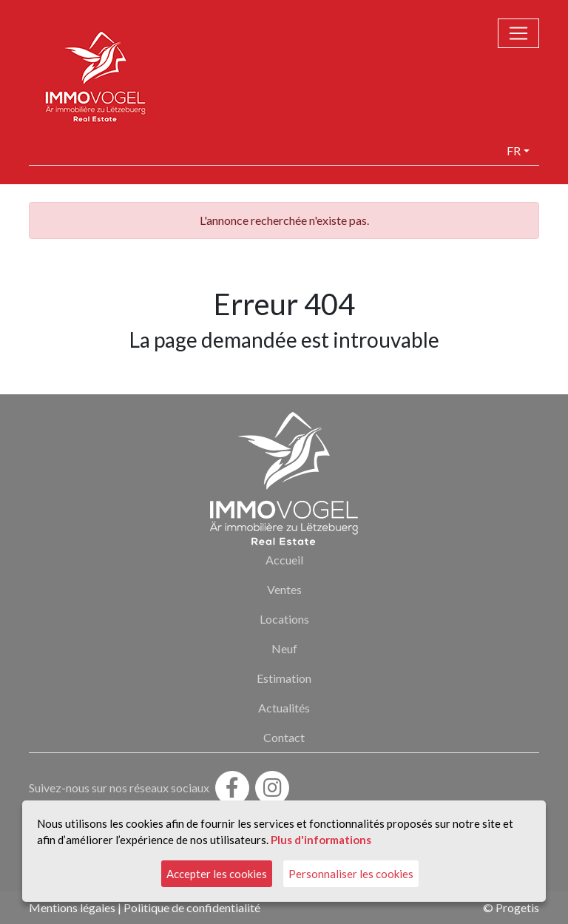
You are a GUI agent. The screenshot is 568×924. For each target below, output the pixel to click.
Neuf (284, 648)
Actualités (284, 708)
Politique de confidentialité (192, 907)
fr (514, 151)
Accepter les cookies (217, 874)
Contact (284, 737)
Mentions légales (72, 907)
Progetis (517, 907)
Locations (284, 619)
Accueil (284, 560)
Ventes (284, 589)
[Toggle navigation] (518, 33)
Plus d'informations (321, 840)
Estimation (284, 678)
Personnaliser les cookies (351, 874)
